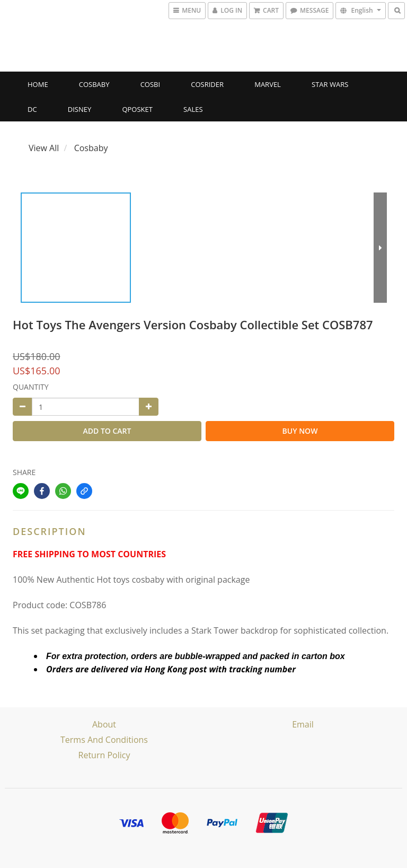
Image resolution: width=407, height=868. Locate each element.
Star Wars (330, 84)
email (303, 724)
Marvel (268, 84)
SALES (193, 109)
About (104, 724)
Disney (79, 109)
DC (32, 109)
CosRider (207, 84)
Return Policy (104, 755)
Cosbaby (94, 84)
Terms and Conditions (104, 740)
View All (44, 148)
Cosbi (150, 84)
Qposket (137, 109)
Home (38, 84)
